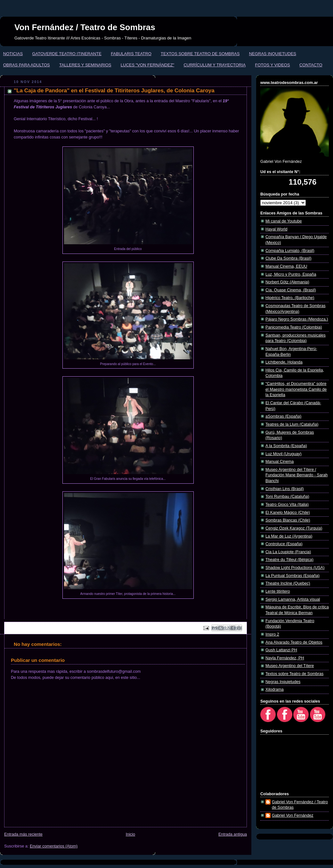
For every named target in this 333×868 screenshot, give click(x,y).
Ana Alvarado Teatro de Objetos (294, 642)
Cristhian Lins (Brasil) (285, 489)
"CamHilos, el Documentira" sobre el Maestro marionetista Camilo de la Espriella (296, 389)
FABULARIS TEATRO (131, 54)
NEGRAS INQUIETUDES (273, 54)
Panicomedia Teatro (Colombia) (294, 327)
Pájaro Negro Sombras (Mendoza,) (297, 319)
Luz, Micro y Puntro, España (291, 274)
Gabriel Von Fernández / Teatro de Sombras (300, 805)
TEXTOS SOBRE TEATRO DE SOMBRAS (200, 54)
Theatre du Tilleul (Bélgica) (289, 560)
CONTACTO (311, 65)
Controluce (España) (284, 544)
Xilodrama (275, 689)
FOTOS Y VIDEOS (273, 65)
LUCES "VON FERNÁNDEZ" (147, 65)
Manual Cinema (280, 462)
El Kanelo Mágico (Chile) (288, 513)
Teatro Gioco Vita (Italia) (287, 505)
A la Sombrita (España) (286, 446)
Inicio (130, 834)
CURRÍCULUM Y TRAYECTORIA (215, 65)
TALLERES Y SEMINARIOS (85, 65)
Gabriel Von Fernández (293, 815)
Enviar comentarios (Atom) (54, 846)
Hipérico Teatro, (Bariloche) (290, 298)
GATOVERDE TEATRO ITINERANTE (67, 54)
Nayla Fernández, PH (285, 658)
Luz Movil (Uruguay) (284, 454)
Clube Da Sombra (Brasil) (288, 258)
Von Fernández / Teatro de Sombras (85, 27)
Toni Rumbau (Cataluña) (287, 497)
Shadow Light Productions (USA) (295, 568)
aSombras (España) (283, 416)
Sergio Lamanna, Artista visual (293, 599)
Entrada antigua (233, 834)
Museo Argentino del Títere (290, 666)
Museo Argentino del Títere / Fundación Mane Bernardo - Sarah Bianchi (296, 475)
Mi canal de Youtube (284, 221)
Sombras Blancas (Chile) (288, 520)
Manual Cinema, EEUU (286, 266)
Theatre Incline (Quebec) (288, 583)
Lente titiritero (278, 591)
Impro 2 (272, 634)
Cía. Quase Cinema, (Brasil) (291, 290)
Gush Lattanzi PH (281, 650)
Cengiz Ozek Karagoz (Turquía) (294, 528)
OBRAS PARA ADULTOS (27, 65)
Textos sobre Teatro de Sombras (294, 674)
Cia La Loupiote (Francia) (288, 552)
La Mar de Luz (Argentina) (289, 536)
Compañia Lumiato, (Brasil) (290, 251)
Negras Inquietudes (283, 682)
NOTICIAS (13, 54)
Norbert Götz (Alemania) (287, 282)
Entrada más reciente (23, 834)
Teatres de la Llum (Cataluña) (292, 424)
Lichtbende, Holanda (284, 362)
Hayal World (276, 229)
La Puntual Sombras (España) (292, 576)
